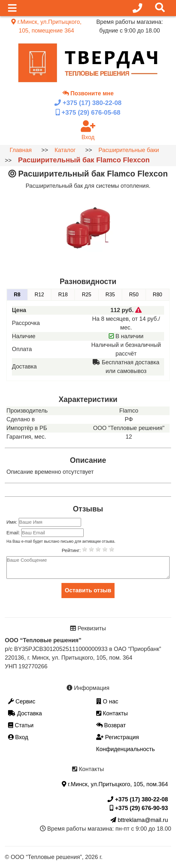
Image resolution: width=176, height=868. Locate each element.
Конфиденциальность (126, 749)
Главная (21, 150)
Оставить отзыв (88, 590)
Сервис (22, 701)
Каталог (65, 150)
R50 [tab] (134, 295)
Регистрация (118, 737)
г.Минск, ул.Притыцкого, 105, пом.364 (115, 784)
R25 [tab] (86, 295)
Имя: (13, 522)
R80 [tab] (157, 295)
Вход (18, 737)
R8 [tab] (17, 295)
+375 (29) (88, 112)
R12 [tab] (39, 295)
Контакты (112, 713)
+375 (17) (88, 103)
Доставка (25, 713)
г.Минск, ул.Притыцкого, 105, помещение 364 (46, 26)
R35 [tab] (110, 295)
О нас (107, 701)
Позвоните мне (88, 93)
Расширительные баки (129, 150)
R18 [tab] (63, 295)
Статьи (21, 725)
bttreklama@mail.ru (139, 820)
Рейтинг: (72, 550)
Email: (14, 533)
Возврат (111, 725)
